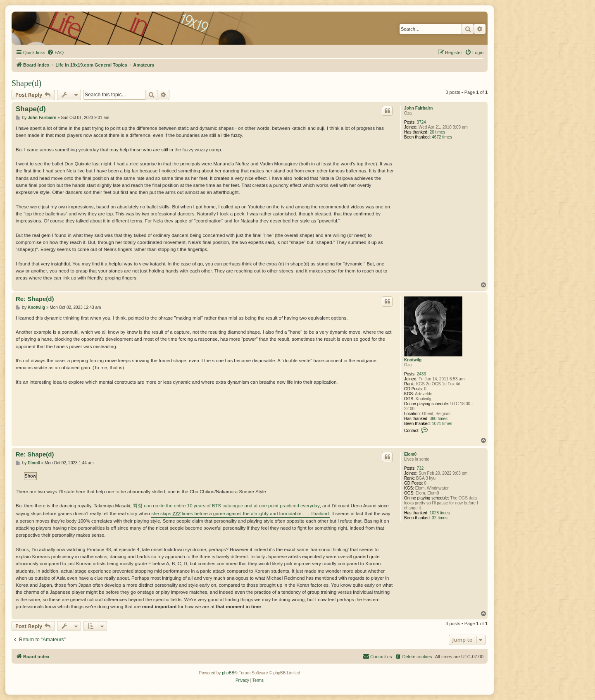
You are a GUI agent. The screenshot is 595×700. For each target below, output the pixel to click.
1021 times (442, 424)
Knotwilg (413, 360)
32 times (440, 518)
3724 (421, 122)
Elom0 (410, 454)
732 (420, 468)
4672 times (442, 137)
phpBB (228, 673)
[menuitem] (55, 53)
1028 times (440, 513)
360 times (439, 419)
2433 (421, 374)
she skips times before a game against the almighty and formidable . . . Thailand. (241, 514)
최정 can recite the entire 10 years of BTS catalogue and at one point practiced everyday (226, 506)
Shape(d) (26, 83)
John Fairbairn (418, 108)
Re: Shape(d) (35, 299)
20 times (438, 132)
